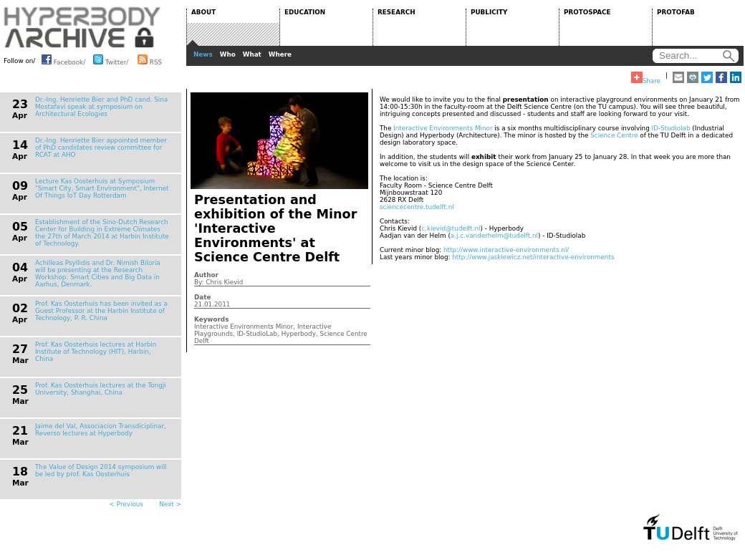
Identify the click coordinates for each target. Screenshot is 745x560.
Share (646, 78)
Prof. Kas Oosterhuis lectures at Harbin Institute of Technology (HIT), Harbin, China (96, 352)
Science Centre (614, 135)
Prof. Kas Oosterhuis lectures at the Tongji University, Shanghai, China (101, 389)
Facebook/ (63, 59)
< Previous (126, 504)
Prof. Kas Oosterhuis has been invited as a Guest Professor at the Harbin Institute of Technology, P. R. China (101, 311)
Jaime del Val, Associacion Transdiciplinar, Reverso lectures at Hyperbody (101, 430)
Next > (170, 504)
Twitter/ (111, 59)
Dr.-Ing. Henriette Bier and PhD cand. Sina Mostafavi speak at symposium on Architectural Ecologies (101, 107)
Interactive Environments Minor (443, 128)
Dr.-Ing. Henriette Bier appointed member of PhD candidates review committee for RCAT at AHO (101, 148)
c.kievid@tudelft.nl (451, 228)
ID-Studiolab (671, 128)
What (252, 54)
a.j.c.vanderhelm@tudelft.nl (494, 236)
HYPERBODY (82, 27)
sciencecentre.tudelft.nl (417, 207)
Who (228, 54)
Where (280, 54)
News (203, 54)
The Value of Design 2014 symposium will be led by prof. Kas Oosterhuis (101, 470)
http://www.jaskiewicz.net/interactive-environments (533, 257)
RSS (150, 59)
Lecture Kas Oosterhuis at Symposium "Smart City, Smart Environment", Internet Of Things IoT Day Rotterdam (102, 188)
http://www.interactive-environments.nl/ (506, 250)
